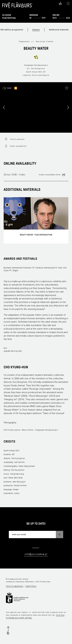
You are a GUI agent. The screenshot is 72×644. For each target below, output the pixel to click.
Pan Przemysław (43, 582)
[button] (68, 108)
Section (36, 30)
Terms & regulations (15, 586)
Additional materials (59, 30)
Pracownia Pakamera (25, 582)
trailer (9, 88)
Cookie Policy (31, 586)
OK (60, 534)
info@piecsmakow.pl (36, 554)
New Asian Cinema (44, 42)
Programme (24, 42)
